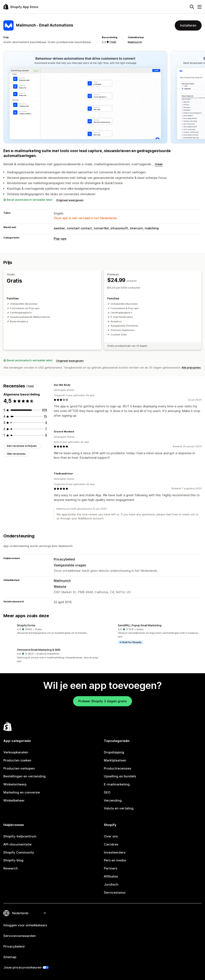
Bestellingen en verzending (25, 776)
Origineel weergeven (70, 200)
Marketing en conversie (22, 792)
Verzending (113, 800)
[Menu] (199, 7)
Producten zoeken (17, 760)
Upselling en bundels (120, 776)
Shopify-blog (13, 860)
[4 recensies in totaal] (46, 423)
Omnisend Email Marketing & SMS (39, 650)
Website (60, 587)
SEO (107, 792)
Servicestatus (115, 892)
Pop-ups (60, 239)
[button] (52, 629)
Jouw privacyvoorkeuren (23, 967)
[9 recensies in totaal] (46, 435)
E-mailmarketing (117, 784)
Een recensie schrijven (22, 446)
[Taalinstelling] (29, 913)
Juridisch (111, 884)
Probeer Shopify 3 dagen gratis (102, 701)
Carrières (111, 844)
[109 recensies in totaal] (44, 410)
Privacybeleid (64, 559)
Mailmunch (135, 42)
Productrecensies (118, 768)
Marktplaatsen (115, 760)
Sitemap (10, 957)
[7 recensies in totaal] (46, 429)
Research (11, 868)
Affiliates (111, 876)
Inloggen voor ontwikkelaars (25, 925)
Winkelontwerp (15, 784)
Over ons (111, 836)
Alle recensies (16, 453)
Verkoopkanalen (16, 752)
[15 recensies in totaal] (45, 416)
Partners (111, 868)
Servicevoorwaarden (20, 936)
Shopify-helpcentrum (20, 836)
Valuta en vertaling (119, 808)
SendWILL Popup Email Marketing (140, 625)
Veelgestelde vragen (70, 565)
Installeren (188, 25)
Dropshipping (114, 752)
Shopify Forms (26, 625)
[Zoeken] (192, 7)
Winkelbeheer (14, 800)
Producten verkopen (19, 768)
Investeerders (115, 852)
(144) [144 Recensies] (113, 42)
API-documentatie (17, 844)
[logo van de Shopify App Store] (21, 7)
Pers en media (115, 860)
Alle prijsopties (191, 367)
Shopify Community (19, 852)
